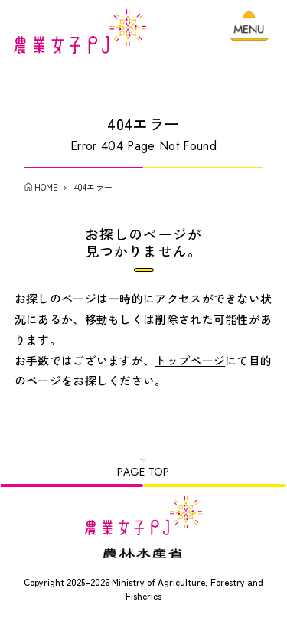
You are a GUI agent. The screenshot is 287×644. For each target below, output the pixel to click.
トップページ (190, 367)
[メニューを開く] (250, 32)
